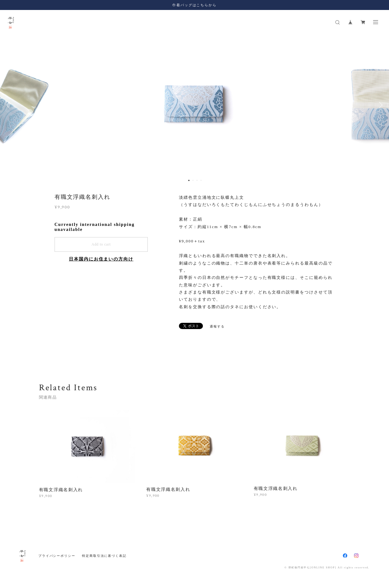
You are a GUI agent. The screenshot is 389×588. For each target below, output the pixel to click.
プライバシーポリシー (57, 556)
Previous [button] (9, 105)
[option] (194, 105)
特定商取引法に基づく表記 (104, 556)
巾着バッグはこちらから (194, 5)
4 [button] (201, 180)
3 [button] (197, 180)
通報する (217, 326)
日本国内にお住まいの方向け (101, 259)
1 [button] (189, 180)
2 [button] (193, 180)
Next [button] (380, 105)
